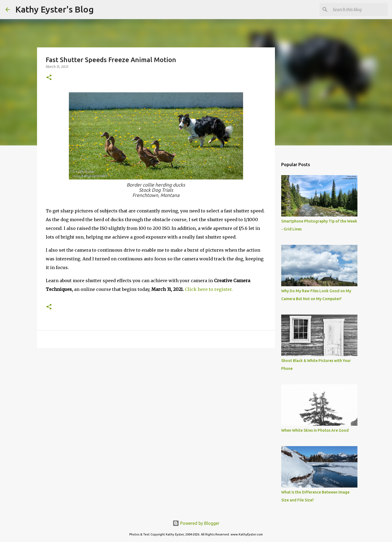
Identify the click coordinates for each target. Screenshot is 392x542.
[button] (49, 78)
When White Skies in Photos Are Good (315, 430)
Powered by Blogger (196, 523)
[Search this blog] (359, 10)
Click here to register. (209, 289)
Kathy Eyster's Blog (54, 9)
